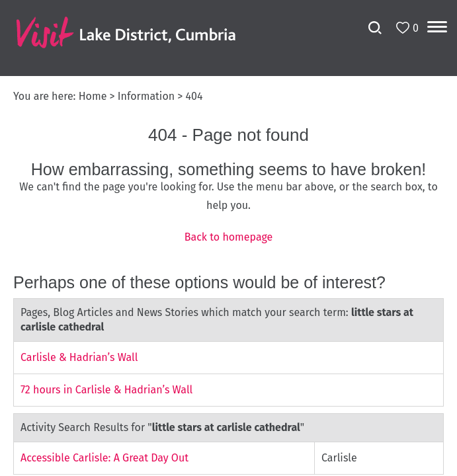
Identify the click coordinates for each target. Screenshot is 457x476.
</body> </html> (228, 238)
